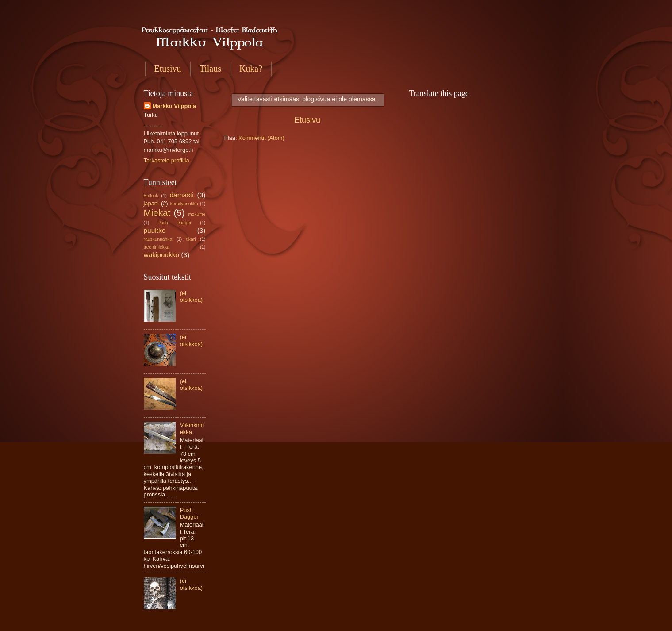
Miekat (157, 213)
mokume (197, 214)
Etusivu (168, 69)
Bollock (151, 196)
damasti (182, 195)
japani (151, 203)
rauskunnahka (158, 239)
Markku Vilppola (175, 106)
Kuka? (251, 69)
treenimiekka (157, 247)
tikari (191, 239)
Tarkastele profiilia (167, 160)
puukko (155, 230)
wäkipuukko (162, 255)
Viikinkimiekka (192, 428)
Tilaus (210, 69)
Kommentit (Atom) (261, 138)
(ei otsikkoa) (192, 296)
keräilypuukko (184, 204)
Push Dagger (174, 223)
